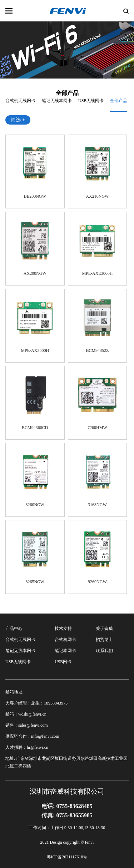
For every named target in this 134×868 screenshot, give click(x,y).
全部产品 (119, 101)
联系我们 (104, 651)
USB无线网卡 (91, 101)
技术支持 (63, 629)
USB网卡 (63, 662)
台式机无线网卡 (20, 101)
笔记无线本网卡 (57, 101)
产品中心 (14, 629)
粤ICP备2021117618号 (67, 857)
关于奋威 (104, 629)
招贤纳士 (104, 640)
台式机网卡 (65, 640)
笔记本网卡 (65, 651)
